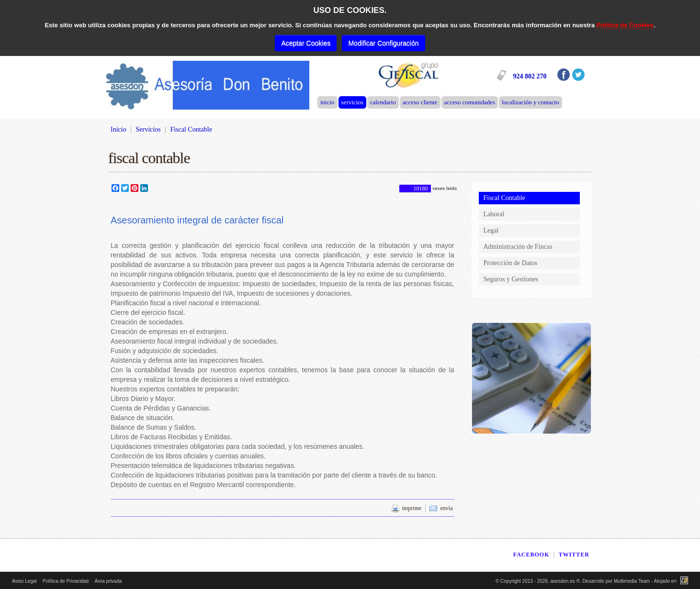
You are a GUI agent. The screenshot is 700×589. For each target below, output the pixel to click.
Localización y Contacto (531, 102)
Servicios (352, 102)
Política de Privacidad (66, 581)
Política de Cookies (625, 25)
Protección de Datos (511, 263)
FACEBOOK (531, 555)
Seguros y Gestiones (511, 279)
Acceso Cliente (420, 102)
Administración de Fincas (518, 247)
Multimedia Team (632, 581)
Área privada (108, 581)
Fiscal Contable (505, 198)
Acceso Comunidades (470, 102)
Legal (491, 230)
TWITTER (574, 555)
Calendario (383, 102)
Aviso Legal (24, 581)
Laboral (494, 214)
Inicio (327, 102)
